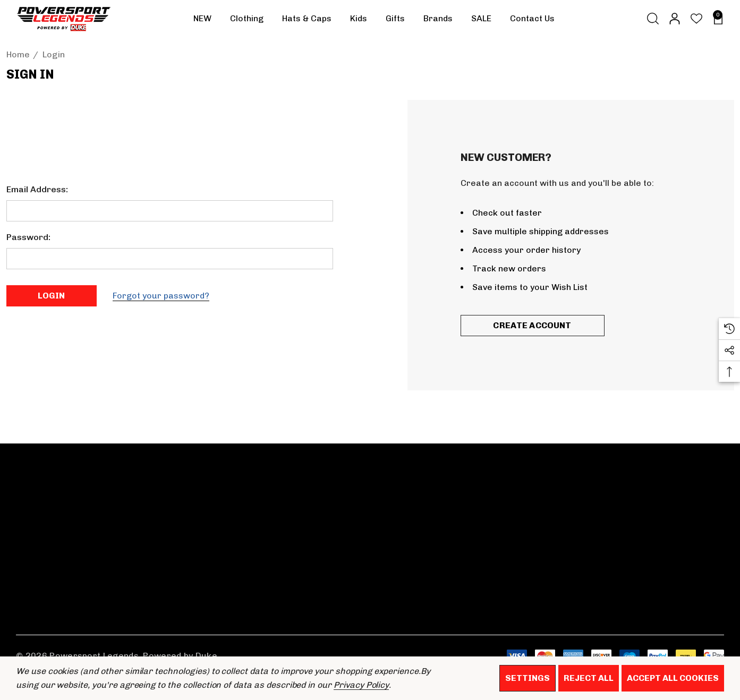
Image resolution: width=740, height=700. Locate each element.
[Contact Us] (532, 19)
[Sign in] (674, 19)
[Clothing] (247, 21)
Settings (528, 678)
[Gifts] (395, 21)
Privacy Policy (361, 685)
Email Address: (37, 189)
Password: (28, 237)
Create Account (532, 325)
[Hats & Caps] (307, 21)
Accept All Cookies (673, 678)
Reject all (589, 678)
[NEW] (202, 19)
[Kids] (359, 21)
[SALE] (481, 19)
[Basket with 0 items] (715, 19)
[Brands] (438, 21)
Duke (206, 656)
